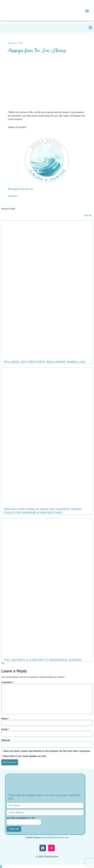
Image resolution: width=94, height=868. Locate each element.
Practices (13, 196)
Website (6, 740)
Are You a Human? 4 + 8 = (24, 821)
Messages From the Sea (21, 189)
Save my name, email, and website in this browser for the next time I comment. (47, 751)
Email (5, 729)
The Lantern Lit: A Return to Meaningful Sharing (43, 660)
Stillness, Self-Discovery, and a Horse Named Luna (45, 362)
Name (5, 719)
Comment (7, 682)
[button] (87, 11)
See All (88, 215)
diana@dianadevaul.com (56, 837)
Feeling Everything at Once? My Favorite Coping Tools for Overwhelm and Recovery (43, 511)
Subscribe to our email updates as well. (25, 756)
